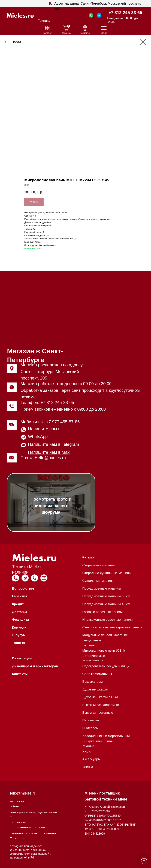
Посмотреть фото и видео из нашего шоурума (51, 506)
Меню (104, 33)
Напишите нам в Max (49, 452)
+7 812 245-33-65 (125, 13)
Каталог (47, 33)
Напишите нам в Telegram (54, 444)
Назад (16, 42)
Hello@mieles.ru (50, 458)
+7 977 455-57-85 (63, 422)
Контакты (85, 33)
